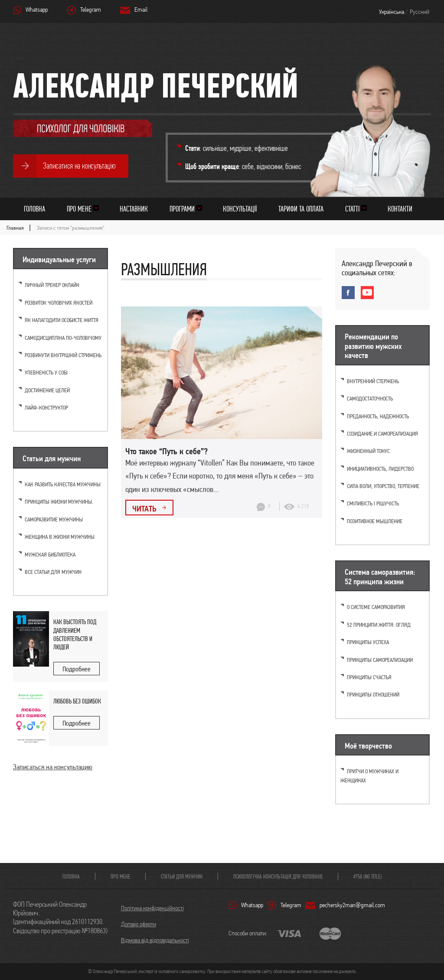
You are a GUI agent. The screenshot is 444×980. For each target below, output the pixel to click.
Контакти (400, 209)
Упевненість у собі (46, 373)
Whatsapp (37, 10)
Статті (352, 209)
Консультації (240, 209)
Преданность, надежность (378, 416)
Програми (182, 209)
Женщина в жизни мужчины (60, 537)
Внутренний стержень (373, 381)
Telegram (91, 10)
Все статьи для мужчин (53, 572)
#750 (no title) (367, 876)
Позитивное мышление (375, 521)
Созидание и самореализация (382, 434)
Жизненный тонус (368, 451)
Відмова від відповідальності (155, 940)
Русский (420, 12)
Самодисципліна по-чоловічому (63, 338)
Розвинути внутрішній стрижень (63, 355)
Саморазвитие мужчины (54, 519)
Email (141, 10)
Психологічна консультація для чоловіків (278, 876)
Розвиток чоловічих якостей (59, 303)
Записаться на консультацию (53, 767)
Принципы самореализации (380, 660)
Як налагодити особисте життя (62, 320)
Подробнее (77, 669)
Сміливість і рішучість (373, 503)
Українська (392, 12)
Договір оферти (139, 924)
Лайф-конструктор (46, 408)
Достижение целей (47, 390)
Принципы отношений (373, 695)
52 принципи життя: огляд (379, 625)
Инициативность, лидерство (380, 469)
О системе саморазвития (376, 607)
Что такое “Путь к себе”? (166, 451)
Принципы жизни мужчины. (59, 502)
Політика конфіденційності (152, 908)
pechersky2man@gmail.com (352, 905)
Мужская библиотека (50, 555)
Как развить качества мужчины (63, 484)
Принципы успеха (368, 642)
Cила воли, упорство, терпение (383, 486)
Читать (145, 508)
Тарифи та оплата (301, 209)
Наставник (134, 209)
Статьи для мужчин (182, 876)
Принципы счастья (369, 677)
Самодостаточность (370, 399)
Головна (34, 209)
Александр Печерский (156, 85)
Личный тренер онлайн (52, 285)
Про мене (79, 209)
